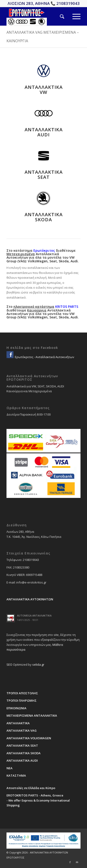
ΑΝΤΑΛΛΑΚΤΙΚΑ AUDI (44, 132)
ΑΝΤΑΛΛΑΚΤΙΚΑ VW (44, 90)
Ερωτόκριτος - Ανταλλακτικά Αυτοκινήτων (44, 357)
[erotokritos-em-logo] (36, 16)
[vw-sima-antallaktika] (44, 71)
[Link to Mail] (77, 862)
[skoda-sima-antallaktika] (44, 198)
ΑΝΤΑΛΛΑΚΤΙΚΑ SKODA (44, 217)
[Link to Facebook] (70, 862)
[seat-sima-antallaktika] (44, 156)
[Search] (58, 16)
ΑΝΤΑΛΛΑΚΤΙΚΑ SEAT (44, 175)
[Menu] (72, 16)
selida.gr (38, 664)
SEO (9, 664)
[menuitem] (58, 16)
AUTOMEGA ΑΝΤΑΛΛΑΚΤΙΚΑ (34, 615)
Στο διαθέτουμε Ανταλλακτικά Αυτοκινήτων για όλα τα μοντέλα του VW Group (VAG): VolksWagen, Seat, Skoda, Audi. (43, 312)
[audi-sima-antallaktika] (44, 113)
